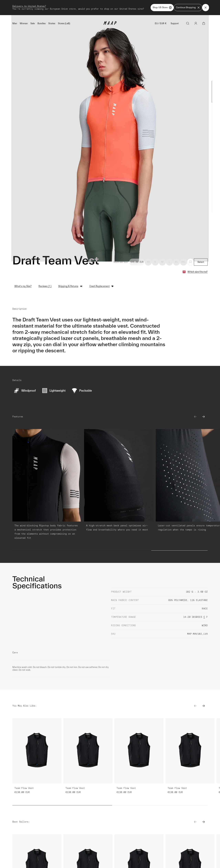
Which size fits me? (198, 257)
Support (175, 8)
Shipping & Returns (70, 271)
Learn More (44, 800)
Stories (52, 8)
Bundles (42, 8)
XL (176, 247)
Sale (33, 8)
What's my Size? (23, 271)
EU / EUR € (161, 8)
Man (15, 8)
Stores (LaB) (64, 8)
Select (201, 247)
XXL (184, 247)
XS (148, 247)
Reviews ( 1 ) (45, 271)
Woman (24, 8)
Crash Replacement (102, 271)
